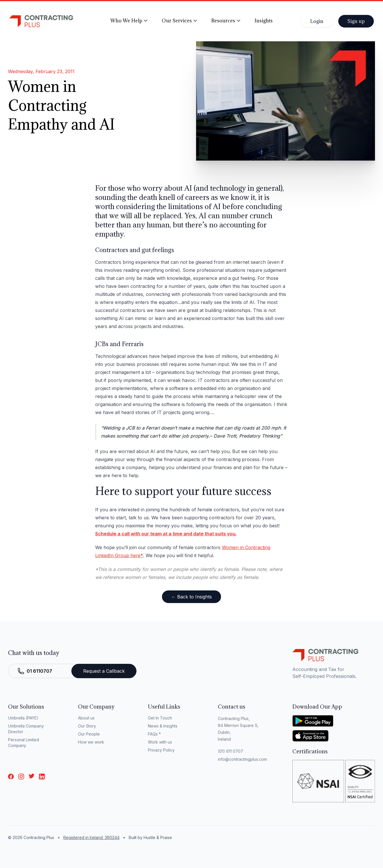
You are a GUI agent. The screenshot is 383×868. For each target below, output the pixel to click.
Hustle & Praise (158, 837)
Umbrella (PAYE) (23, 718)
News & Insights (163, 726)
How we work (91, 742)
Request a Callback (104, 671)
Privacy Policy (161, 750)
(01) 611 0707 (230, 751)
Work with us (160, 742)
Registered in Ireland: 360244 (91, 837)
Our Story (87, 726)
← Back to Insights (191, 597)
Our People (89, 734)
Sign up (356, 21)
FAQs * (154, 734)
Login (317, 21)
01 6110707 (39, 671)
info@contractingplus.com (242, 759)
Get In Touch (160, 718)
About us (86, 718)
